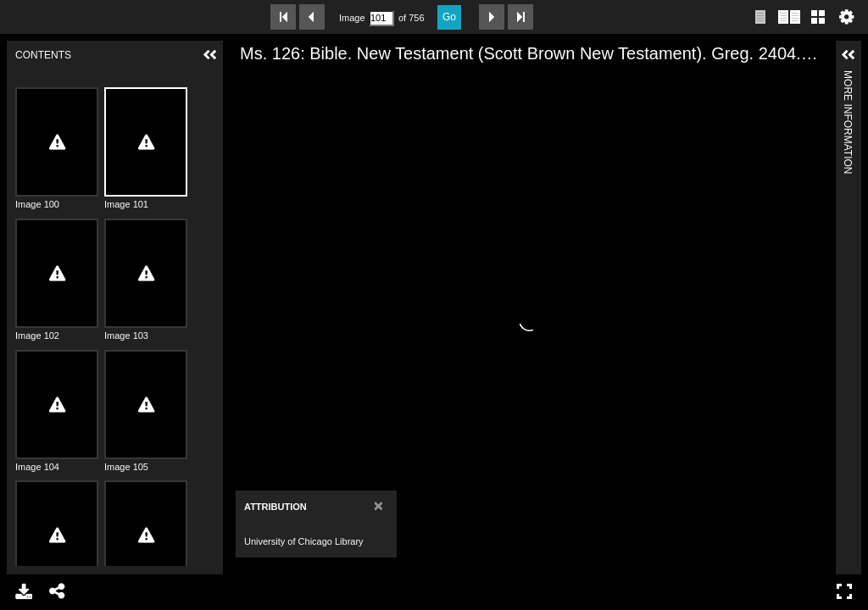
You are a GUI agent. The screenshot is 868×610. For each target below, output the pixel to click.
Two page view (789, 17)
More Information (848, 78)
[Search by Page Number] (381, 18)
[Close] (378, 505)
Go (449, 17)
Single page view (760, 17)
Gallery (818, 17)
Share (58, 591)
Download (24, 591)
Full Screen (844, 591)
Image (352, 18)
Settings (847, 17)
